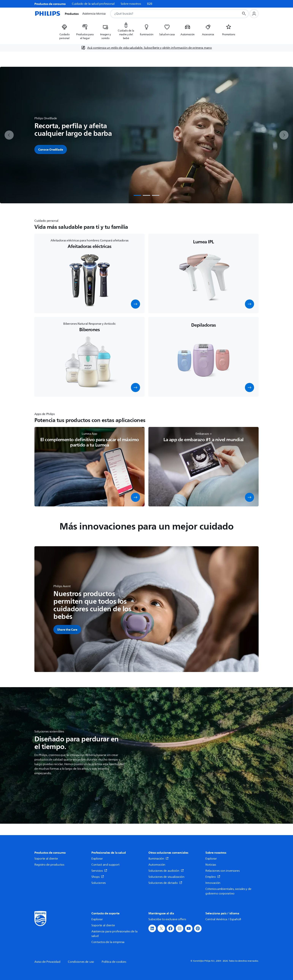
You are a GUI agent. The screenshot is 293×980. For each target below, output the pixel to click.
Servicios (99, 871)
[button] (135, 304)
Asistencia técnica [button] (94, 14)
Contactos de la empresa (108, 942)
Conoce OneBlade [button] (51, 149)
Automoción (157, 865)
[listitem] (64, 31)
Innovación (213, 883)
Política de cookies (114, 962)
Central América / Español (224, 919)
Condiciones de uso (81, 962)
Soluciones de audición (166, 871)
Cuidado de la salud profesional (93, 4)
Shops (98, 877)
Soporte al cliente (46, 859)
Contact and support (105, 865)
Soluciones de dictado (165, 883)
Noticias (211, 865)
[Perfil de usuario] (254, 14)
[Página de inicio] (47, 14)
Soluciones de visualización (166, 877)
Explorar (97, 859)
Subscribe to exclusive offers (167, 919)
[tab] (137, 195)
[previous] (9, 135)
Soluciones (99, 883)
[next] (284, 135)
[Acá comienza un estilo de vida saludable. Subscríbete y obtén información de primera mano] (146, 48)
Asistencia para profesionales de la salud (114, 934)
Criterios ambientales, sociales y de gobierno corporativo (228, 891)
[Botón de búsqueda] (244, 14)
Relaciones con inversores (223, 871)
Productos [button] (72, 14)
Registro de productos (49, 865)
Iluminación (158, 859)
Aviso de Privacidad (47, 962)
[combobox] (170, 14)
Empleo (213, 877)
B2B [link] (150, 4)
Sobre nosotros (131, 4)
